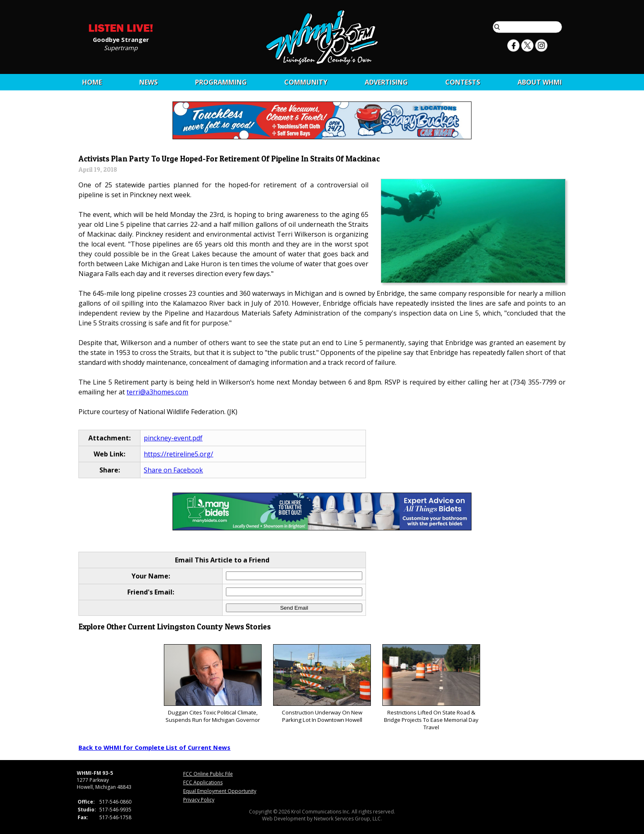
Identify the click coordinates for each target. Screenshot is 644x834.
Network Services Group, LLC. (348, 819)
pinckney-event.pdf (173, 438)
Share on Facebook (173, 470)
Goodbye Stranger (121, 39)
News (148, 82)
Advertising (386, 82)
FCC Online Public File (208, 774)
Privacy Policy (199, 800)
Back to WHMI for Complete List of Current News (154, 747)
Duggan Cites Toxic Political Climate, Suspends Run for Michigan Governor (213, 684)
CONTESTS (463, 82)
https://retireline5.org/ (178, 454)
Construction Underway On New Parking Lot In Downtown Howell (322, 684)
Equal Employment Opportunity (220, 791)
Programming (221, 82)
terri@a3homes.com (157, 392)
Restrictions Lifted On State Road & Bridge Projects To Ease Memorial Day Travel (431, 688)
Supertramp (121, 47)
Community (306, 82)
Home (92, 82)
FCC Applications (203, 782)
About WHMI (540, 82)
